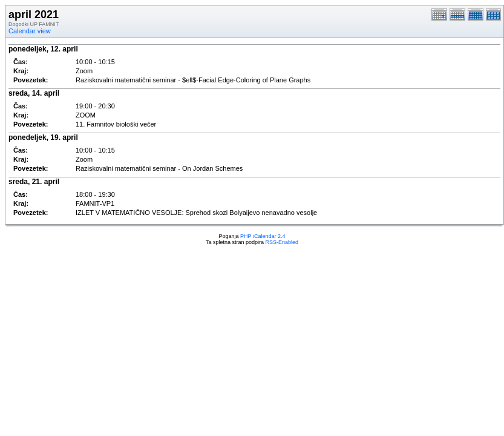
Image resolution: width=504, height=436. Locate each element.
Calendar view (30, 31)
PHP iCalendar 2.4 (263, 236)
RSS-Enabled (282, 242)
